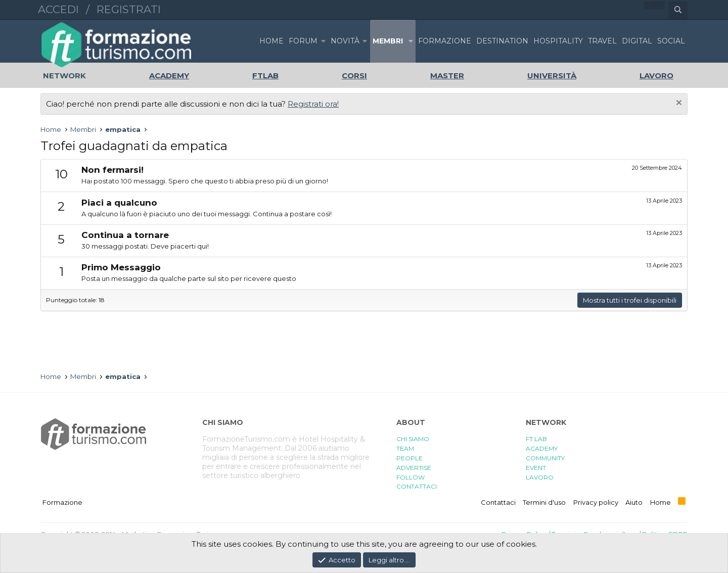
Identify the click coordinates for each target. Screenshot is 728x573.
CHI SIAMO (413, 439)
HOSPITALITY (558, 41)
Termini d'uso (544, 502)
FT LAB (536, 439)
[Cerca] (678, 10)
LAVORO (540, 477)
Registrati (129, 9)
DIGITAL (637, 41)
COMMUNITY (545, 458)
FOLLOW (411, 477)
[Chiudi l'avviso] (678, 104)
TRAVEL (602, 41)
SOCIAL (671, 41)
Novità (345, 41)
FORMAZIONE (445, 41)
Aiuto (634, 502)
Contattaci (498, 502)
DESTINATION (502, 41)
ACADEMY (542, 448)
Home (271, 41)
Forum (303, 41)
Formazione (62, 502)
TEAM (405, 448)
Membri (388, 41)
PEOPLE (409, 458)
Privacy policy (596, 502)
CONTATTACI (417, 486)
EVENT (536, 468)
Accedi (58, 9)
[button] (323, 41)
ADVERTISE (414, 468)
